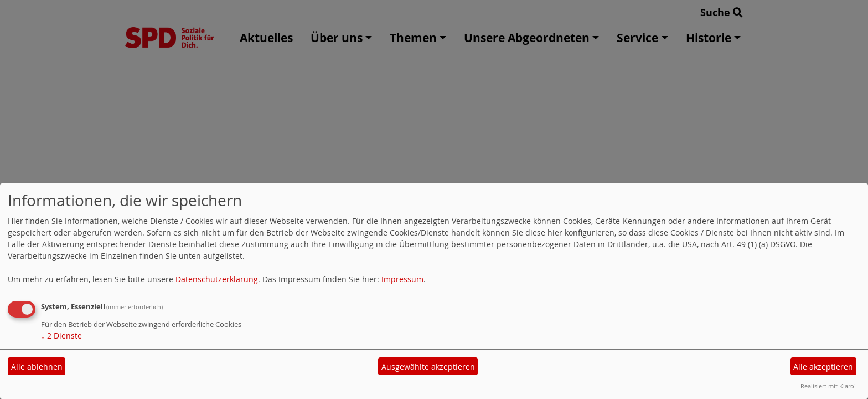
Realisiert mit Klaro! (828, 386)
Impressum (402, 279)
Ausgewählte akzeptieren (428, 367)
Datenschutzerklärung (217, 279)
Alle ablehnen (37, 367)
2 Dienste (61, 336)
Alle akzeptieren (823, 367)
